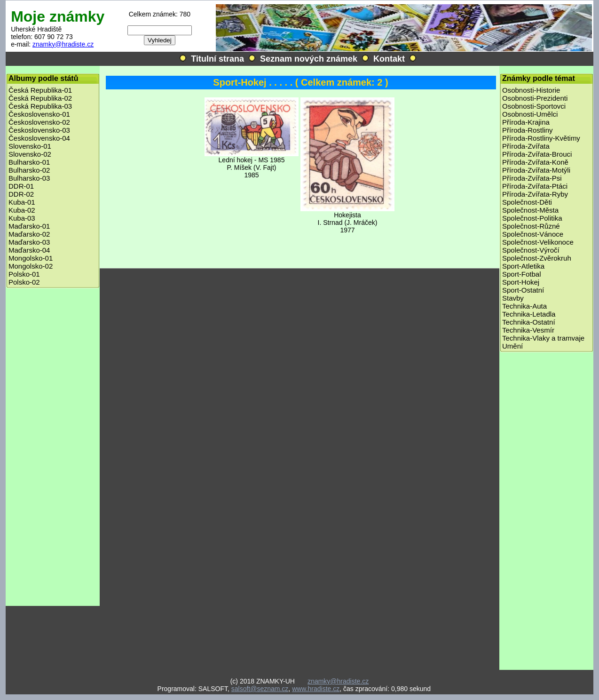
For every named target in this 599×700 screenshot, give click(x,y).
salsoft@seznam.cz (260, 689)
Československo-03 (39, 130)
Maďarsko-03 (29, 242)
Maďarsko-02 (29, 234)
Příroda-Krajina (526, 122)
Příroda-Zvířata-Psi (532, 178)
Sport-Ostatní (523, 290)
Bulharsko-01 (29, 162)
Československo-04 (39, 138)
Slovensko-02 (30, 154)
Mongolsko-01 (31, 258)
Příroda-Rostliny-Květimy (541, 138)
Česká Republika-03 (40, 106)
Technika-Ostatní (529, 322)
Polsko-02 (24, 282)
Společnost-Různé (531, 226)
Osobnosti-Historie (531, 90)
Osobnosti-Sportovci (534, 106)
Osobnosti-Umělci (530, 114)
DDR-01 (21, 186)
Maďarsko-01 (29, 226)
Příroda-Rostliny (528, 130)
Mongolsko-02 (31, 266)
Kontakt (389, 59)
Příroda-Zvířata (526, 146)
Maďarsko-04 (29, 250)
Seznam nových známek (309, 59)
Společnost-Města (530, 210)
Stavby (513, 298)
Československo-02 (39, 122)
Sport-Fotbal (522, 274)
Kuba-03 (22, 218)
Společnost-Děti (527, 202)
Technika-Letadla (529, 314)
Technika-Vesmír (528, 330)
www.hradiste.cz (316, 689)
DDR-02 (21, 194)
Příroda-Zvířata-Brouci (537, 154)
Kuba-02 (22, 210)
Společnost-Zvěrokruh (537, 258)
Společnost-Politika (532, 218)
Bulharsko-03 (29, 178)
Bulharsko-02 (29, 170)
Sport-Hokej (521, 282)
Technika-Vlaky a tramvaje (543, 338)
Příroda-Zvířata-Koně (535, 162)
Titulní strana (217, 59)
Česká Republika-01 (40, 90)
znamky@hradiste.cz (63, 44)
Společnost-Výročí (531, 250)
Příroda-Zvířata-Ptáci (535, 186)
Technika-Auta (524, 306)
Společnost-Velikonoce (538, 242)
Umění (512, 346)
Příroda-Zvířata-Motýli (536, 170)
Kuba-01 (22, 202)
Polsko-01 (24, 274)
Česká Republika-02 (40, 98)
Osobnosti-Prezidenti (535, 98)
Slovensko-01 (30, 146)
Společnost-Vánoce (533, 234)
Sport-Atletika (523, 266)
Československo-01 (39, 114)
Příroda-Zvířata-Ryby (535, 194)
